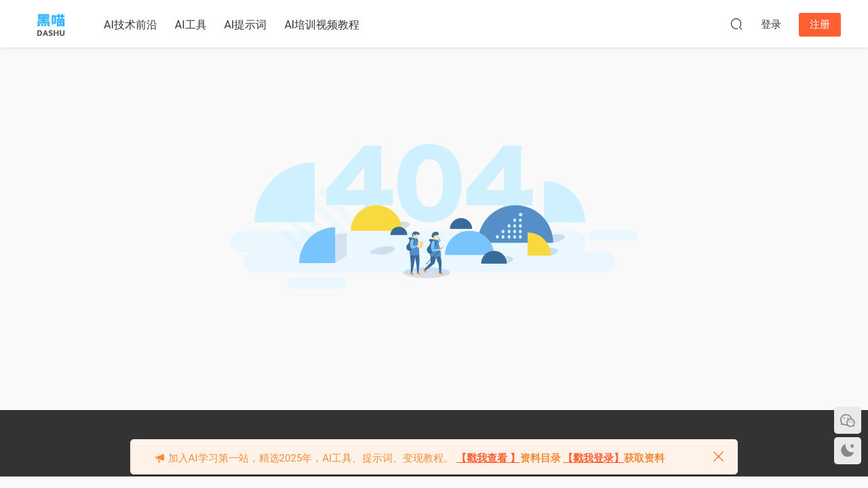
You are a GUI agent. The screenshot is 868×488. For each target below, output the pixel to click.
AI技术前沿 (131, 25)
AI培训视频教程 (322, 25)
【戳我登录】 (593, 458)
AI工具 (191, 25)
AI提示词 (246, 25)
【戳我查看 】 (488, 458)
